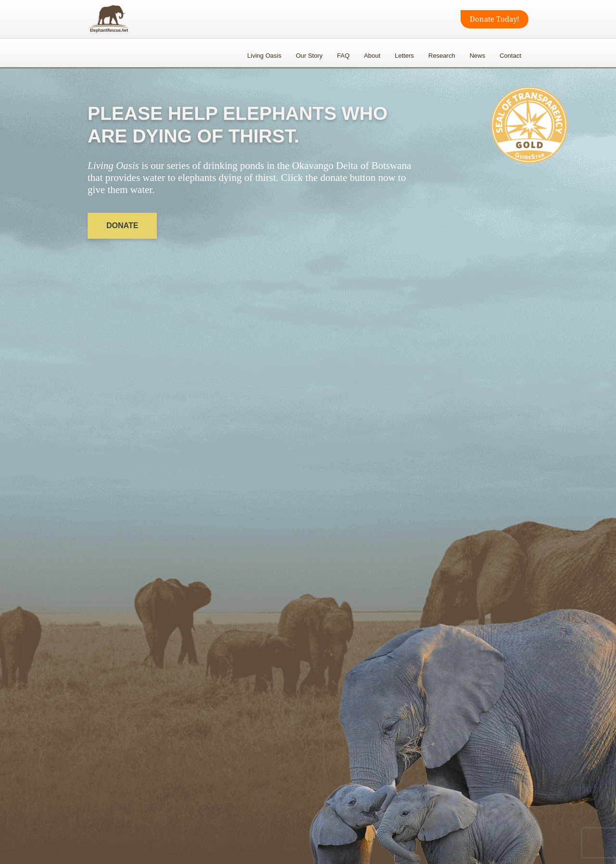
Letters (404, 56)
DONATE (122, 226)
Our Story (309, 56)
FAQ (343, 56)
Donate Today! (494, 19)
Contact (510, 56)
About (372, 56)
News (478, 56)
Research (442, 56)
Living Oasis (264, 56)
